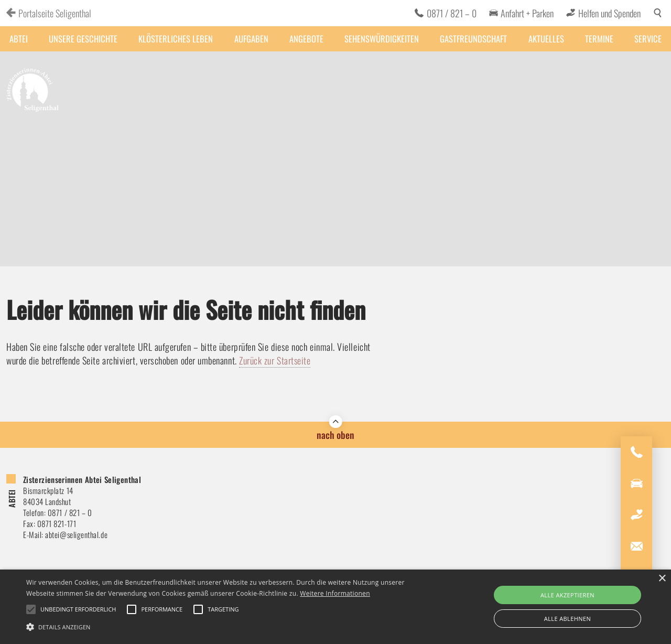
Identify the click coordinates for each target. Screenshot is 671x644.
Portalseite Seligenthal (55, 13)
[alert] (335, 607)
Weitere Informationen (335, 593)
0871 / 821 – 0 (452, 13)
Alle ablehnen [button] (567, 619)
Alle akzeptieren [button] (567, 595)
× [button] (662, 579)
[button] (227, 626)
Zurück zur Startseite (275, 360)
